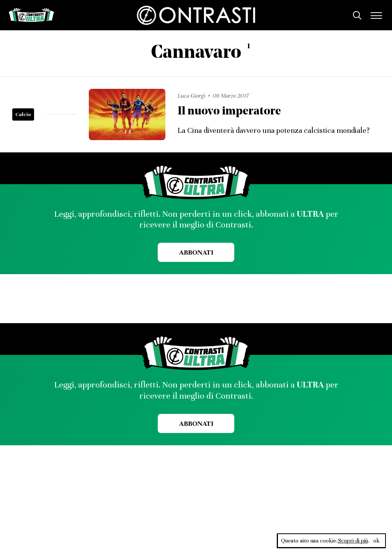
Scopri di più (353, 541)
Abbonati (196, 252)
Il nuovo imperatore (229, 112)
